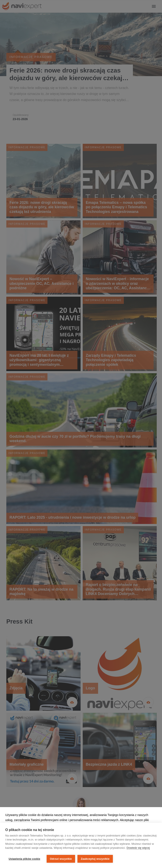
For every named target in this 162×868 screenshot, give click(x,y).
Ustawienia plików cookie (24, 859)
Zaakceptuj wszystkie (96, 859)
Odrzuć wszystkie (61, 859)
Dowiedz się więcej (138, 849)
